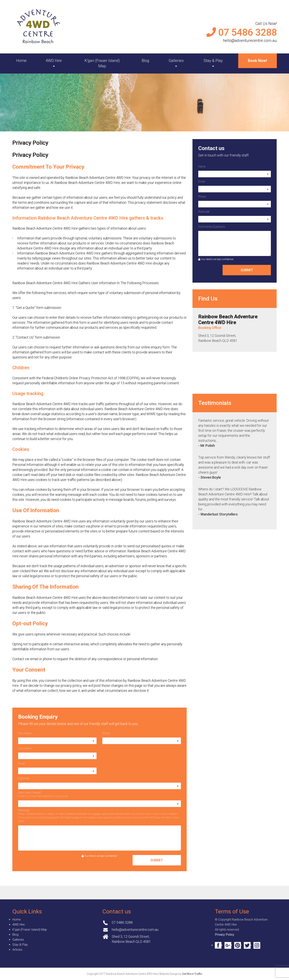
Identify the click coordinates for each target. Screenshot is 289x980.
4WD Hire (54, 61)
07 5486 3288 (247, 32)
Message (99, 816)
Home (21, 61)
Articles (17, 950)
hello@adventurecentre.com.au (250, 41)
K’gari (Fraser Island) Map (102, 63)
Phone (106, 733)
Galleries (176, 61)
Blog (145, 61)
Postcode (24, 778)
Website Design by (181, 974)
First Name (25, 733)
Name (202, 166)
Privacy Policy (225, 935)
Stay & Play (213, 61)
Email (22, 763)
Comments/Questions (212, 227)
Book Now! (257, 61)
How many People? (43, 794)
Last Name (25, 748)
